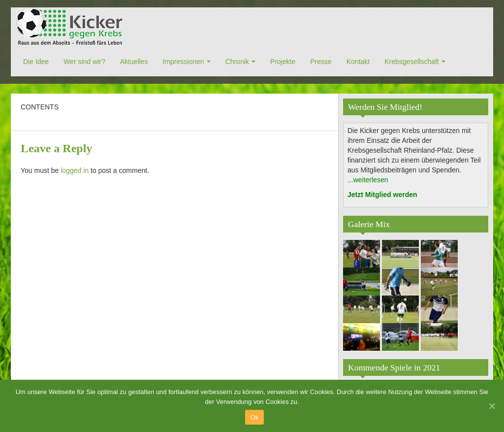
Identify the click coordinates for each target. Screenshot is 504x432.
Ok (254, 417)
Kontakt (358, 62)
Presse (321, 62)
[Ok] (492, 406)
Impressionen (184, 62)
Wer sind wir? (84, 62)
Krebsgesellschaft (412, 62)
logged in (75, 170)
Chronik (237, 62)
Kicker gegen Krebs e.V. (71, 27)
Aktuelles (134, 62)
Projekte (283, 62)
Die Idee (36, 62)
